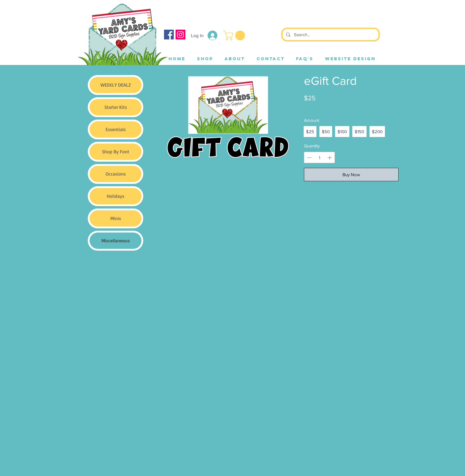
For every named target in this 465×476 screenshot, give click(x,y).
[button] (235, 35)
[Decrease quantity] (309, 158)
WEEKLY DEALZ (116, 85)
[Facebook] (169, 35)
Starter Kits (116, 107)
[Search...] (330, 35)
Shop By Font (116, 152)
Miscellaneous (116, 241)
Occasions (116, 174)
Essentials (116, 129)
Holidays (116, 196)
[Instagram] (180, 35)
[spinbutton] (320, 158)
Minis (116, 218)
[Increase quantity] (330, 158)
